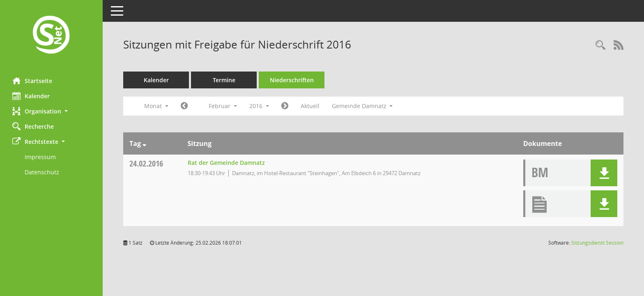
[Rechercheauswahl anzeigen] (600, 45)
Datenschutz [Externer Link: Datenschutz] (42, 172)
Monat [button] (156, 106)
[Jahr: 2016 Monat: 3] (285, 106)
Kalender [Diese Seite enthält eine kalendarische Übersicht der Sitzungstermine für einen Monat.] (31, 96)
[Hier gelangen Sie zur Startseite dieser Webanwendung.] (51, 36)
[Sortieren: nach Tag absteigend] (144, 143)
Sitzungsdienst (597, 243)
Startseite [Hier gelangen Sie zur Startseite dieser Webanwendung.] (32, 81)
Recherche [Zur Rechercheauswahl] (33, 126)
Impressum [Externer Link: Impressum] (40, 157)
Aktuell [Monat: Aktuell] (310, 106)
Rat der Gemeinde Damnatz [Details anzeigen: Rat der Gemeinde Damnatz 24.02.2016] (226, 163)
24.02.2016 (146, 163)
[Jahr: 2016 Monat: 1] (184, 106)
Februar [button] (223, 106)
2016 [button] (259, 106)
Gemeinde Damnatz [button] (362, 106)
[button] (51, 111)
